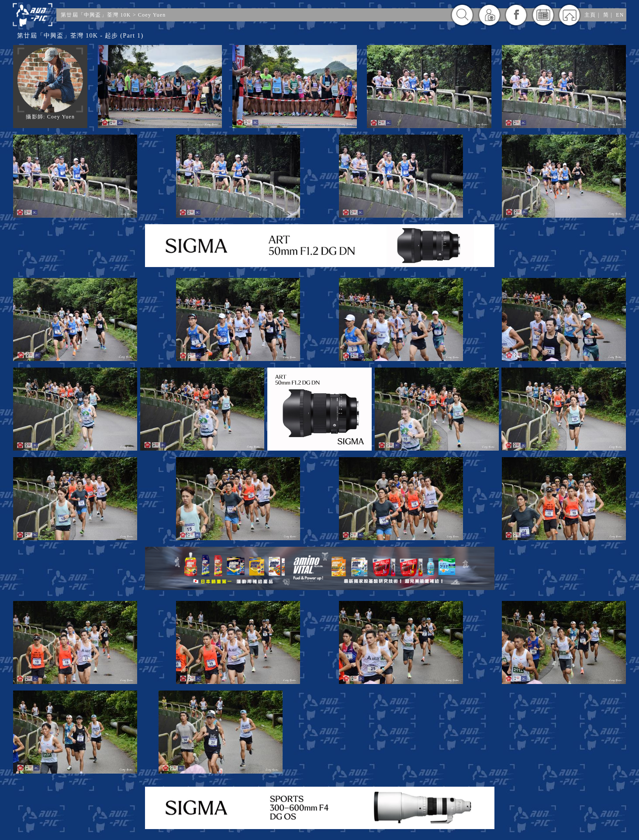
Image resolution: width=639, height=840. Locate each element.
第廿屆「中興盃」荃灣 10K (96, 15)
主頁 (590, 15)
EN (620, 15)
